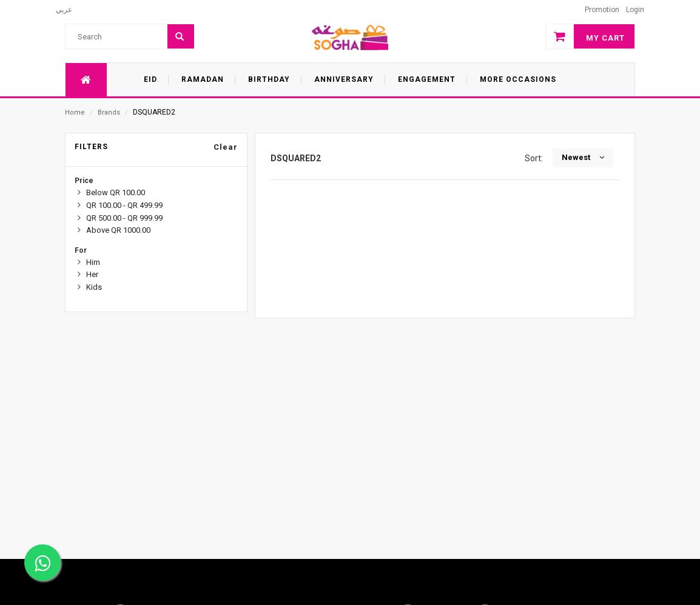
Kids (94, 287)
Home (75, 112)
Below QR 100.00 (116, 192)
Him (93, 262)
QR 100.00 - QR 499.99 (124, 205)
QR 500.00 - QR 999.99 (124, 218)
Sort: (536, 158)
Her (92, 274)
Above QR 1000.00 (118, 230)
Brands (109, 112)
